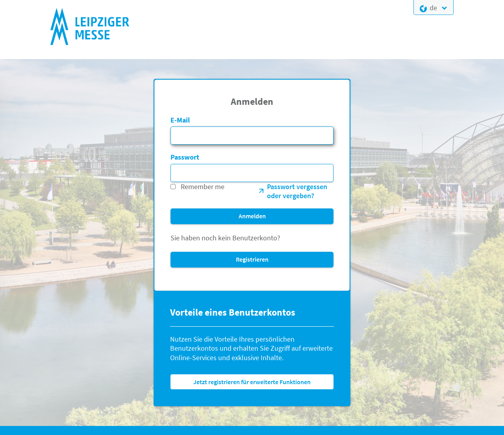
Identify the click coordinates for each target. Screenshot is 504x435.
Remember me (203, 187)
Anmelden (252, 216)
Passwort (185, 157)
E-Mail (180, 120)
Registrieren (252, 259)
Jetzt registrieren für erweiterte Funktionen (252, 382)
